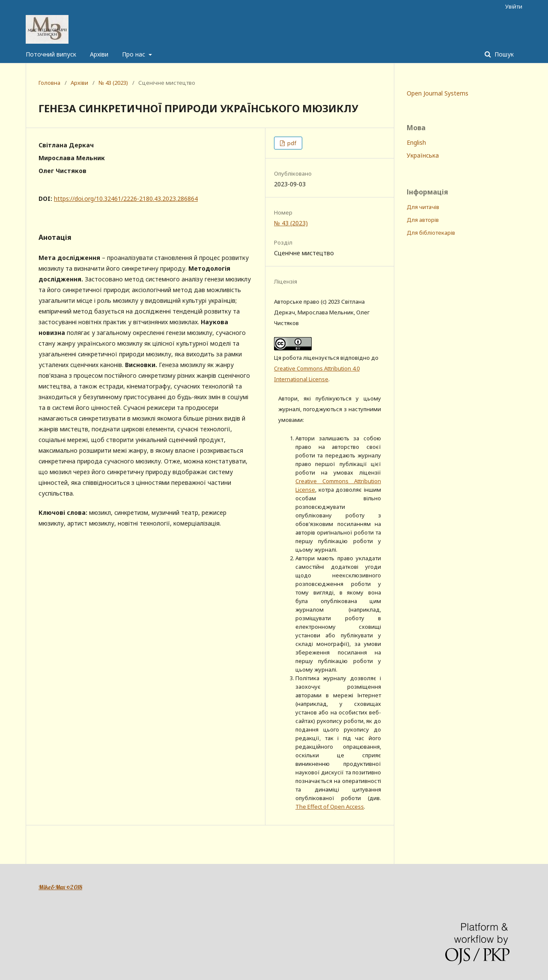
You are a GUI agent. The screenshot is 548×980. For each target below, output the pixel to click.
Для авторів (423, 220)
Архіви (99, 54)
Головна (49, 83)
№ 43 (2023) (113, 83)
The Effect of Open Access (330, 807)
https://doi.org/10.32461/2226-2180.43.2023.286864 (126, 199)
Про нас (134, 54)
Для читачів (423, 207)
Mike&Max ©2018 (60, 887)
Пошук (503, 54)
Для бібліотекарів (431, 233)
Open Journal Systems (438, 93)
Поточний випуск (51, 54)
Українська (423, 155)
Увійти (514, 6)
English (416, 142)
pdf (291, 143)
